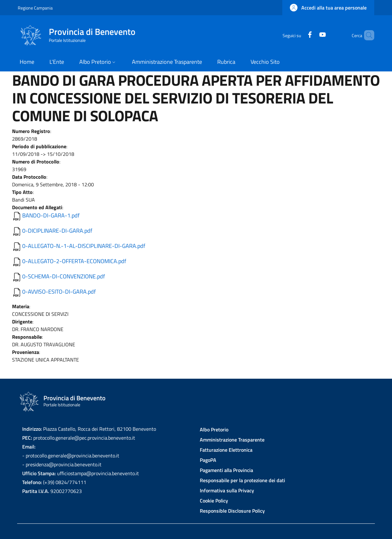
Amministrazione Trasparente (232, 440)
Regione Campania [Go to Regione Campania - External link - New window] (35, 8)
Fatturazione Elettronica (226, 450)
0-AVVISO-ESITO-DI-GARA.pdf (59, 292)
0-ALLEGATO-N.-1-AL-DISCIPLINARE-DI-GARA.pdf (84, 246)
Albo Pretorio (214, 429)
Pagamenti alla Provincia (226, 470)
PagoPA (208, 460)
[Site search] (367, 35)
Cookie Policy (214, 501)
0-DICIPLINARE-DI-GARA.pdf (57, 231)
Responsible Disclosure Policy (232, 511)
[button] (328, 8)
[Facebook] (299, 35)
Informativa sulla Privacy (227, 490)
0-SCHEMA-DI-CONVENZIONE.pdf (64, 276)
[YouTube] (312, 35)
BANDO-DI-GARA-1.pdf (51, 215)
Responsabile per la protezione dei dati (242, 480)
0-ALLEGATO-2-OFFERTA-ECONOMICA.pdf (74, 261)
